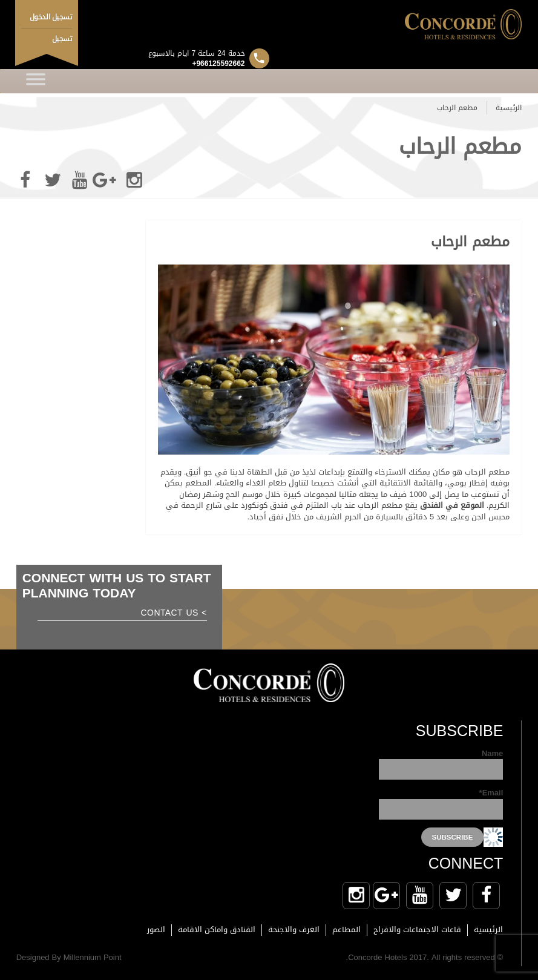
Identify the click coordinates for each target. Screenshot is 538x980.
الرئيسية (509, 108)
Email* (441, 804)
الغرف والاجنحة (294, 929)
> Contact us (174, 614)
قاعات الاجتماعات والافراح (417, 929)
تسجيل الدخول (51, 17)
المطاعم (346, 929)
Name (441, 764)
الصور (156, 929)
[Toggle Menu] (36, 81)
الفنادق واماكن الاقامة (217, 929)
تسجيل (62, 39)
